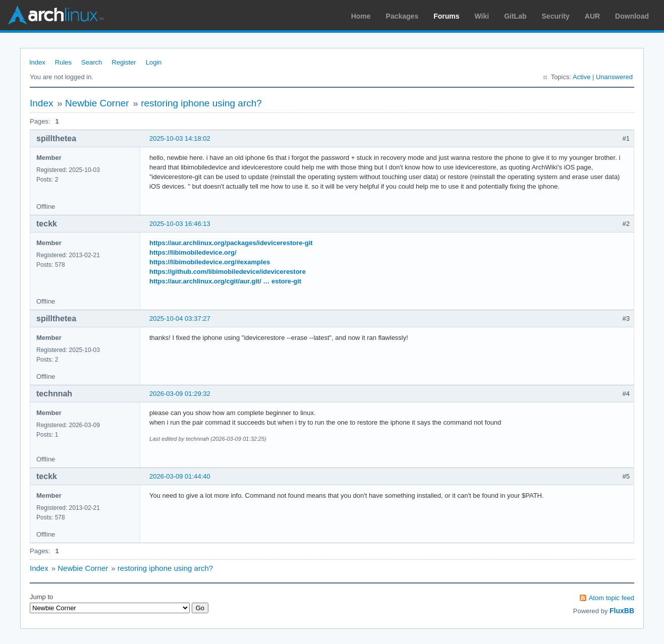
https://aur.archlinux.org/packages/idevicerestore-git (231, 243)
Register (124, 62)
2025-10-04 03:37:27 (180, 318)
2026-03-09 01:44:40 (180, 476)
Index (37, 62)
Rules (63, 62)
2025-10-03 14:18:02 (180, 138)
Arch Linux (56, 15)
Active (582, 77)
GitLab (515, 16)
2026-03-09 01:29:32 (180, 394)
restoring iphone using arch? (201, 103)
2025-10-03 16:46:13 (180, 224)
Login (154, 62)
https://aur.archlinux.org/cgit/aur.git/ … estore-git (225, 281)
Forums (446, 16)
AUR (592, 16)
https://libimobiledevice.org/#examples (210, 262)
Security (556, 16)
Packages (402, 16)
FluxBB (622, 611)
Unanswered (614, 77)
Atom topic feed (612, 598)
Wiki (482, 16)
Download (632, 16)
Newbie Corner (97, 103)
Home (361, 16)
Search (92, 62)
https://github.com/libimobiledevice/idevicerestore (228, 272)
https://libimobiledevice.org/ (193, 252)
